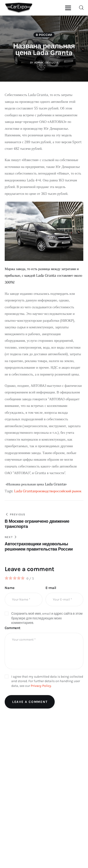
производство (44, 491)
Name (10, 588)
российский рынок (68, 491)
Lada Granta (24, 491)
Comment (13, 628)
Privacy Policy (41, 686)
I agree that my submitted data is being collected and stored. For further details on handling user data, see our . (47, 681)
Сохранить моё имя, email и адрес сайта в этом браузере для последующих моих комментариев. (47, 618)
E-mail (51, 588)
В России (44, 35)
